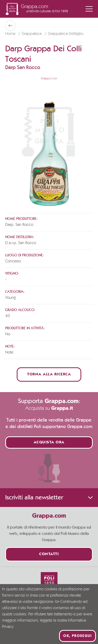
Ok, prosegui (77, 636)
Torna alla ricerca (49, 374)
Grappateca (32, 34)
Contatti (49, 554)
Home (11, 34)
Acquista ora (49, 442)
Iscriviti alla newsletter (49, 498)
